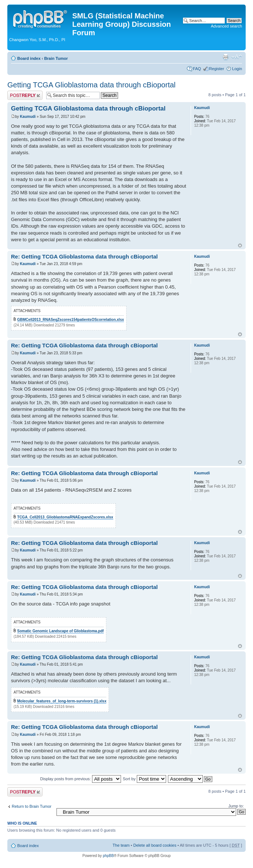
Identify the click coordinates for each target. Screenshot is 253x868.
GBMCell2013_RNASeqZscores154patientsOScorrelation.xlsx (71, 320)
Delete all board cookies (155, 845)
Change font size (237, 57)
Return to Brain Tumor (32, 806)
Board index (29, 58)
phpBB (108, 856)
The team (121, 845)
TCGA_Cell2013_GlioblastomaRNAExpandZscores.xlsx (65, 517)
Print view (225, 57)
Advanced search (226, 26)
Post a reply (25, 95)
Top (240, 245)
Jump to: (236, 806)
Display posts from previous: (81, 779)
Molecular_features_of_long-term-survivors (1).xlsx (62, 701)
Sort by (144, 779)
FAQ (197, 69)
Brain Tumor (56, 58)
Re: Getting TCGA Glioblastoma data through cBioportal (84, 256)
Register (217, 69)
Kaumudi (28, 117)
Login (237, 69)
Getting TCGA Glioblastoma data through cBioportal (91, 85)
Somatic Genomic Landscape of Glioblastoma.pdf (60, 631)
